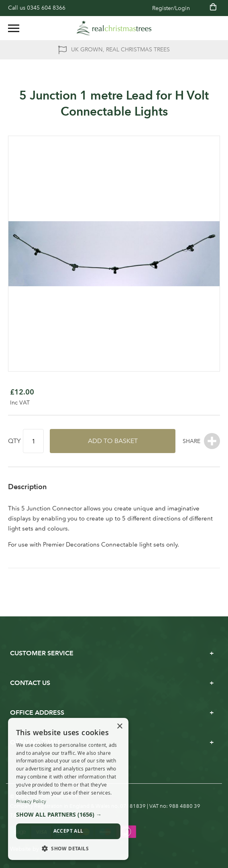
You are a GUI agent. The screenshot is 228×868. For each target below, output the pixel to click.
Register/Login (171, 8)
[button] (68, 815)
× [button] (119, 727)
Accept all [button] (68, 831)
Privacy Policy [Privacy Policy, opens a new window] (31, 801)
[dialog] (68, 789)
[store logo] (114, 28)
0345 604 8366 (46, 8)
